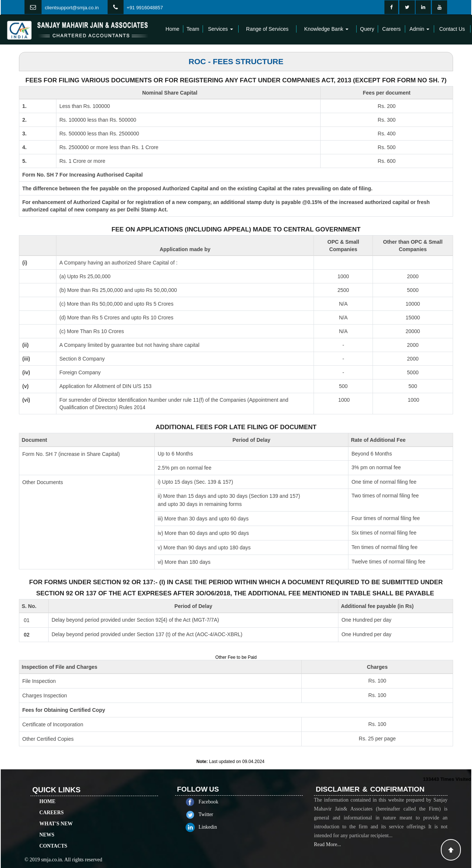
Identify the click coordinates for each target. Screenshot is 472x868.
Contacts (53, 818)
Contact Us (452, 29)
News (47, 807)
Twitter (234, 814)
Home (172, 29)
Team (193, 29)
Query (367, 29)
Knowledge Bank (326, 29)
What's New (56, 795)
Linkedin (236, 827)
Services (220, 29)
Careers (391, 29)
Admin (420, 29)
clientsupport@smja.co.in (72, 8)
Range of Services (267, 29)
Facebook (237, 802)
